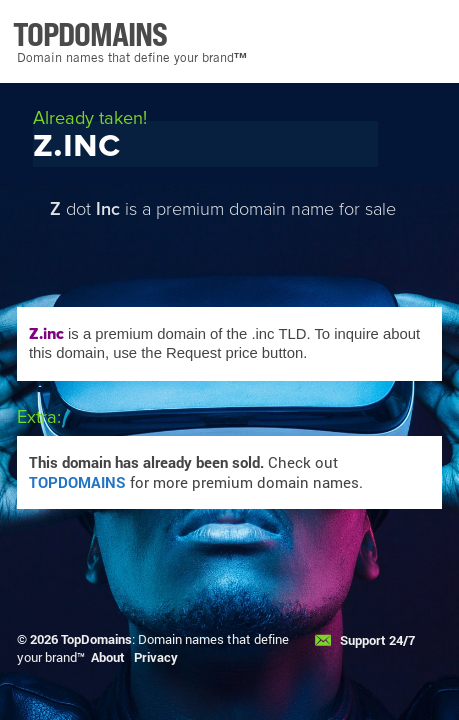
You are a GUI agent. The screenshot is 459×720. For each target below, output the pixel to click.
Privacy (156, 657)
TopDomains (96, 639)
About (108, 657)
